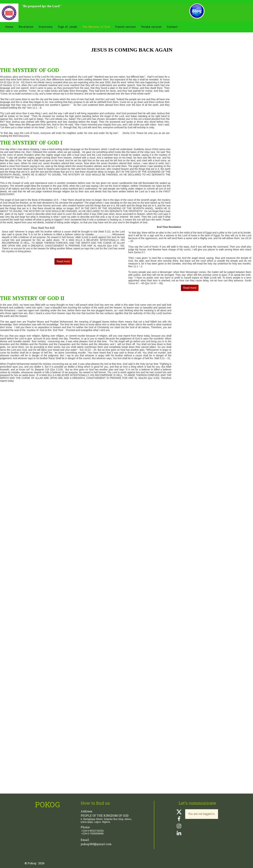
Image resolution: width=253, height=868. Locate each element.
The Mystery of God (96, 27)
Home (9, 27)
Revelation (26, 27)
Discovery (46, 27)
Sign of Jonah (68, 27)
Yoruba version (151, 27)
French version (126, 27)
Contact (172, 27)
